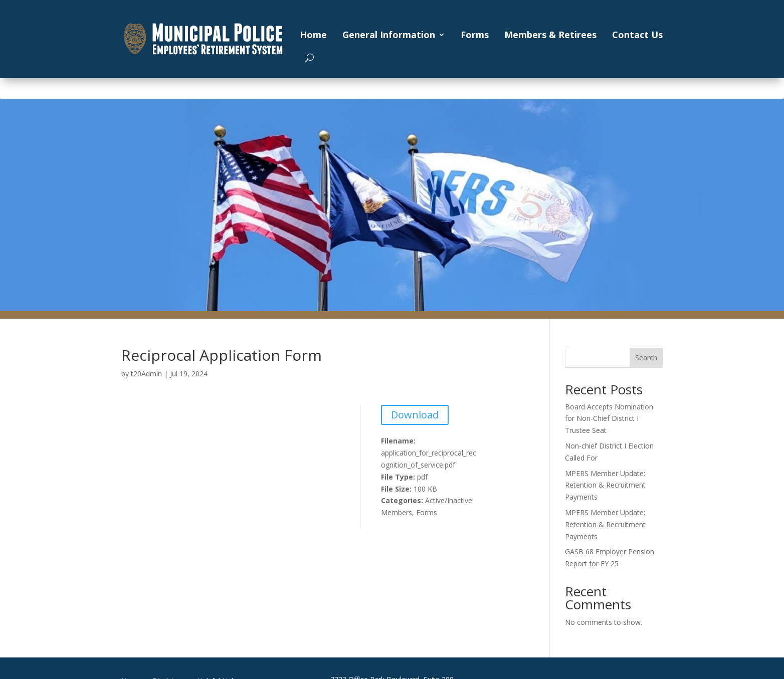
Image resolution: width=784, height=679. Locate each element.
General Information (389, 35)
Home (313, 35)
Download (415, 415)
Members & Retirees (550, 35)
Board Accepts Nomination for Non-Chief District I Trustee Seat (609, 419)
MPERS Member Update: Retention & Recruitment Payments (605, 485)
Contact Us (637, 35)
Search (646, 358)
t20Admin (146, 374)
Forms (475, 35)
